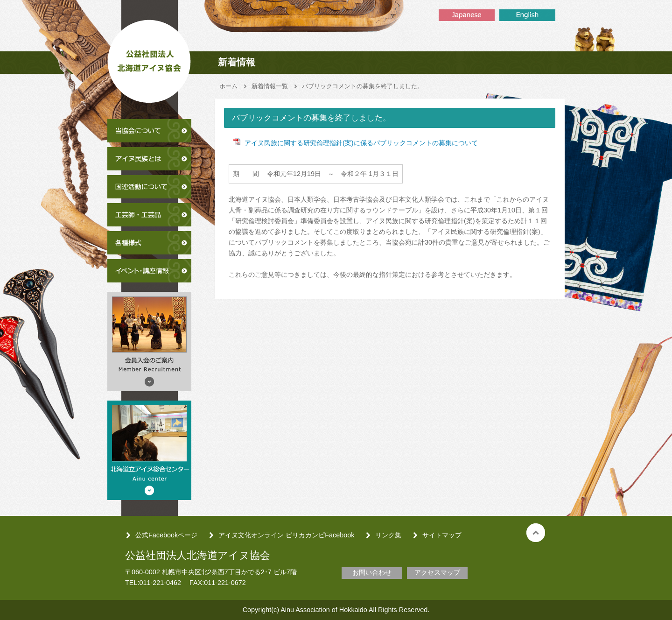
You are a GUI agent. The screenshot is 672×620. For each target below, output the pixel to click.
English (527, 15)
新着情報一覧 (270, 86)
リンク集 (388, 535)
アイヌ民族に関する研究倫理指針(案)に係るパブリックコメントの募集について (361, 143)
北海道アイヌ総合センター (149, 450)
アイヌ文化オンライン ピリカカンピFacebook (286, 535)
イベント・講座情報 (149, 271)
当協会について (149, 131)
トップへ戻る (536, 533)
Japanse (467, 15)
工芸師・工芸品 (149, 215)
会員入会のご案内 (149, 342)
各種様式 (149, 243)
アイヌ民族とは (149, 159)
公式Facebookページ (166, 535)
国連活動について (149, 187)
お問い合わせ (372, 572)
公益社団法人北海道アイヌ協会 (149, 58)
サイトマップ (442, 535)
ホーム (228, 86)
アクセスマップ (437, 572)
